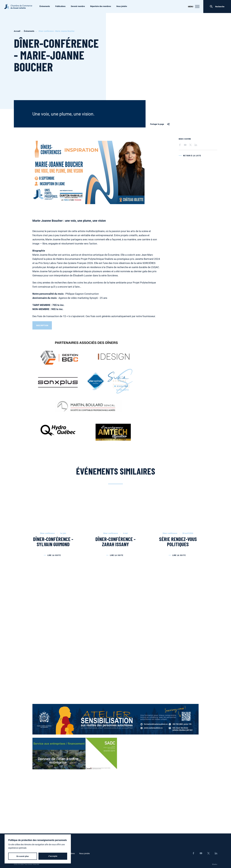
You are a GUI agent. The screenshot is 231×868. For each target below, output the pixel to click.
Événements (45, 6)
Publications (60, 6)
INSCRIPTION (42, 325)
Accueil (17, 31)
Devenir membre (78, 6)
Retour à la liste (192, 155)
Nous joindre (122, 6)
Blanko (215, 864)
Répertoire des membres (101, 6)
